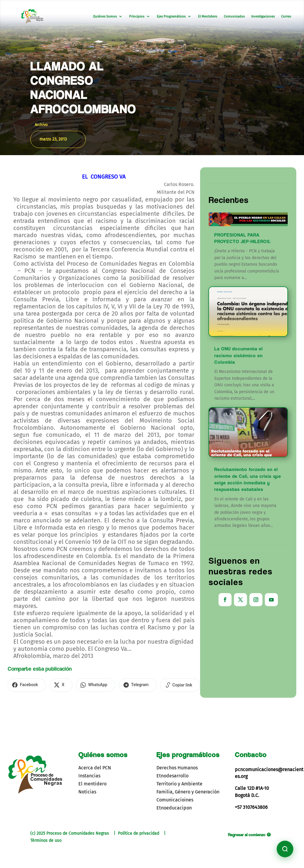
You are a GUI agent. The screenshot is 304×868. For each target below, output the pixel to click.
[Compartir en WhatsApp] (89, 685)
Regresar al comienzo (247, 834)
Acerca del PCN (95, 767)
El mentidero (92, 783)
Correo (286, 16)
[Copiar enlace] (169, 685)
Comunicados (234, 16)
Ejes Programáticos (171, 16)
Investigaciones (263, 16)
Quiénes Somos (105, 16)
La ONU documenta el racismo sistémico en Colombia (239, 355)
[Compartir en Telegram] (129, 685)
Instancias (89, 775)
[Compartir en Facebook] (26, 685)
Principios (137, 16)
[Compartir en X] (57, 685)
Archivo (41, 125)
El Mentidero (208, 16)
